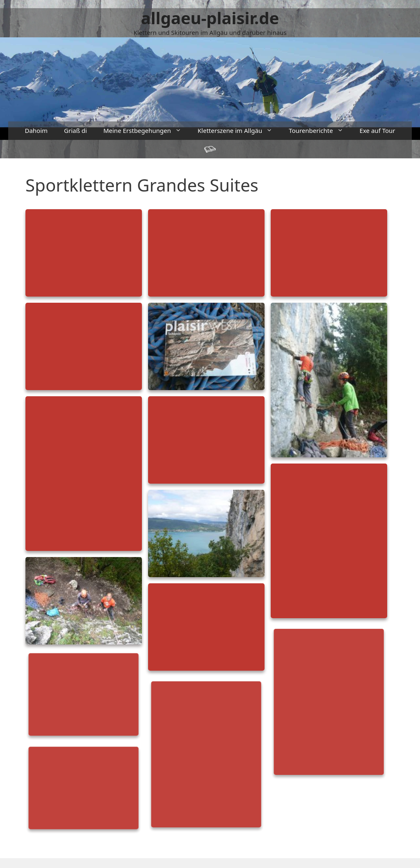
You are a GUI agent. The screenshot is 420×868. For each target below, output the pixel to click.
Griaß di (75, 130)
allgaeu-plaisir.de (210, 18)
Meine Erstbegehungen (146, 131)
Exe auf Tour (378, 130)
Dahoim (36, 130)
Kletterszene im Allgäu (239, 131)
